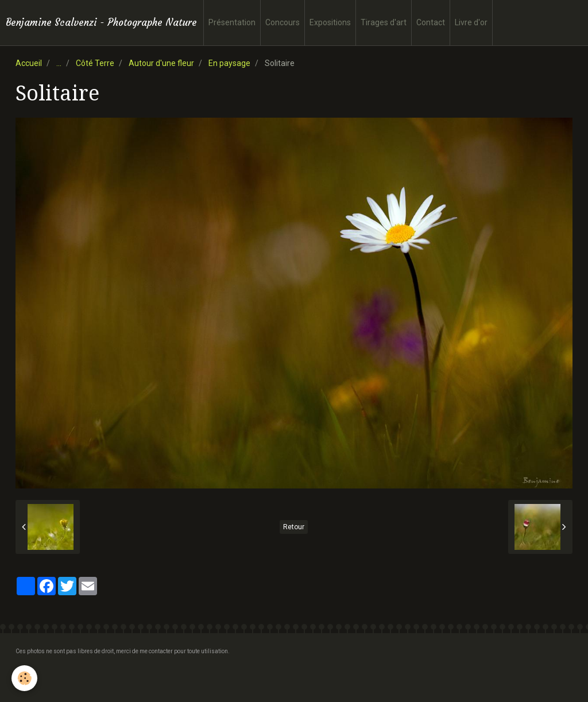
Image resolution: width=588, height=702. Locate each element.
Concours (283, 22)
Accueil (29, 63)
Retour (294, 527)
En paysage (229, 63)
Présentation (232, 22)
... (59, 63)
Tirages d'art (384, 22)
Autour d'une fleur (161, 63)
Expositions (330, 22)
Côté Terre (95, 63)
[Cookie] (24, 678)
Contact (431, 22)
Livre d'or (471, 22)
